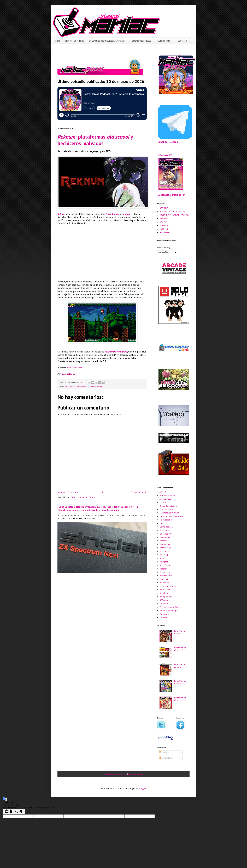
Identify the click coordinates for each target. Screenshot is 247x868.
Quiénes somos (135, 774)
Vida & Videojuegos (169, 610)
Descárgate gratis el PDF (172, 195)
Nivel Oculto (165, 565)
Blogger (142, 788)
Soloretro (164, 604)
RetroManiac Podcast (141, 41)
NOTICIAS (164, 208)
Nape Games (113, 214)
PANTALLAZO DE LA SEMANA (172, 212)
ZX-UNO (163, 618)
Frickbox (163, 523)
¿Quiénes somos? (164, 41)
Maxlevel (164, 541)
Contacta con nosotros (115, 774)
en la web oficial (75, 368)
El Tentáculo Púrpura (169, 513)
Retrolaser (164, 593)
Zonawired (164, 614)
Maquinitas (165, 537)
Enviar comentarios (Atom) (83, 497)
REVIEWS (163, 222)
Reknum (61, 214)
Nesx (162, 558)
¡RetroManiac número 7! (180, 649)
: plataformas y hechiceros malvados (95, 140)
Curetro (163, 502)
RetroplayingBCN (167, 597)
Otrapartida (165, 572)
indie (67, 387)
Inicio (57, 41)
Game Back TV (166, 527)
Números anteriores (75, 41)
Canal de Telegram (168, 142)
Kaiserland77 (166, 534)
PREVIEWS (164, 218)
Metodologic (165, 548)
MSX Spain (164, 551)
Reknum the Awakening (116, 352)
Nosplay (163, 569)
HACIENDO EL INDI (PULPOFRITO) (174, 215)
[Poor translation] (19, 812)
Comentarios (166, 758)
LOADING (164, 229)
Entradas (164, 752)
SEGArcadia (165, 600)
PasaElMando (166, 576)
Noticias (73, 387)
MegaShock (165, 544)
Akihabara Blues (167, 495)
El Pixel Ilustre (166, 509)
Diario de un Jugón (168, 506)
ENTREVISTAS (166, 225)
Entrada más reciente (68, 492)
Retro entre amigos (168, 586)
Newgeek (164, 562)
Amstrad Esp (165, 499)
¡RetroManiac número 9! (180, 699)
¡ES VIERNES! (165, 232)
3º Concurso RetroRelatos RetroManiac (107, 41)
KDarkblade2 (68, 374)
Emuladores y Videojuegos (172, 516)
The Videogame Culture (171, 607)
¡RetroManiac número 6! (180, 665)
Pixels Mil (164, 579)
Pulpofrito (164, 583)
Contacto (182, 41)
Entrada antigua (138, 492)
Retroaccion (165, 590)
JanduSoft (127, 214)
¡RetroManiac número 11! (180, 632)
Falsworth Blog (167, 520)
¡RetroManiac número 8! (180, 682)
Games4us (165, 530)
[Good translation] (8, 812)
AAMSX (163, 492)
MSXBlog (164, 555)
